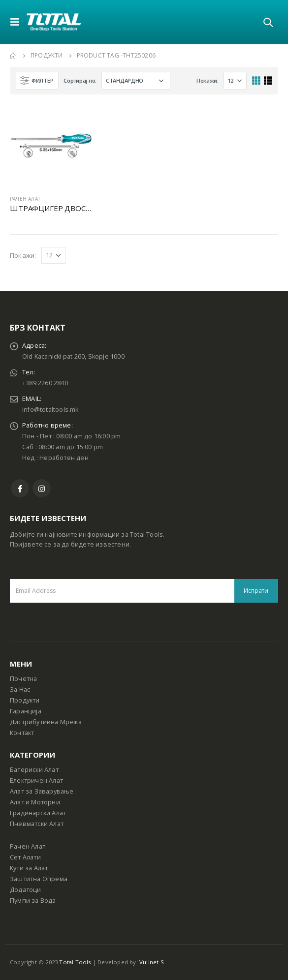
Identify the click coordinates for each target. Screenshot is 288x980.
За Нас (20, 689)
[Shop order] (136, 81)
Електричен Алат (36, 781)
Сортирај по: (80, 80)
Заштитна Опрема (39, 879)
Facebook (20, 488)
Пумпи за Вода (33, 901)
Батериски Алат (34, 770)
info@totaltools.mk (50, 410)
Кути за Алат (29, 868)
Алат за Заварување (42, 791)
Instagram (42, 488)
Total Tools (75, 962)
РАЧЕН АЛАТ (25, 199)
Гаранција (26, 711)
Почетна (23, 679)
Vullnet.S (152, 962)
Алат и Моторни (35, 802)
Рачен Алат (28, 846)
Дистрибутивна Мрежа (46, 722)
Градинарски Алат (38, 813)
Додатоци (26, 890)
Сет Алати (25, 857)
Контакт (22, 733)
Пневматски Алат (37, 824)
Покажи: (208, 80)
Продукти (25, 700)
